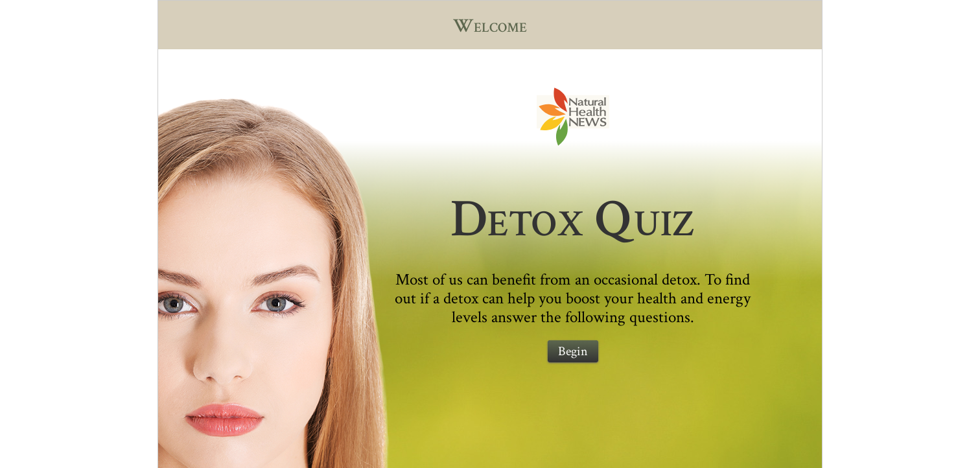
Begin (573, 351)
